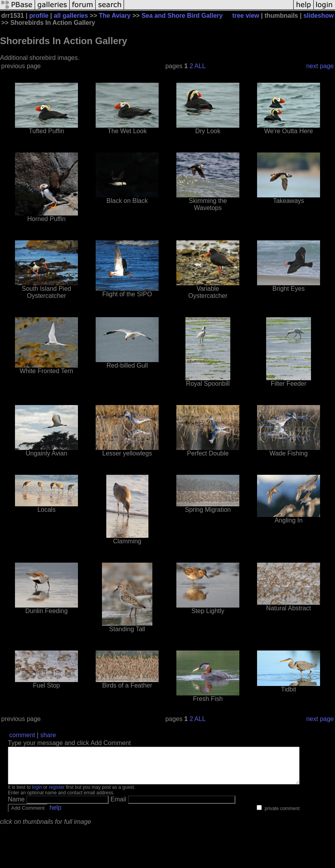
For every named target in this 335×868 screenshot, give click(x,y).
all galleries (71, 16)
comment (22, 735)
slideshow (319, 16)
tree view (246, 16)
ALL (200, 66)
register (57, 794)
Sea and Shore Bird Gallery (182, 16)
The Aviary (115, 16)
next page (320, 66)
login (37, 794)
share (48, 735)
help (56, 815)
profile (39, 16)
